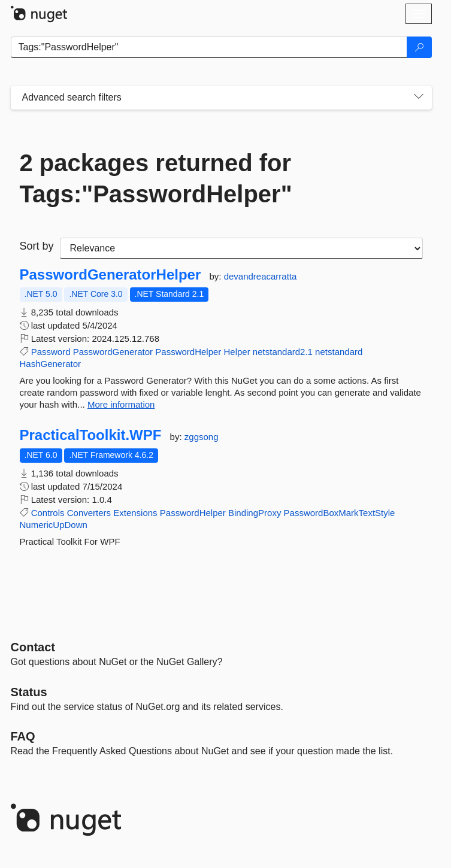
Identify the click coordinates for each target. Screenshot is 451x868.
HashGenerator (51, 364)
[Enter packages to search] (209, 47)
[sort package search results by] (241, 248)
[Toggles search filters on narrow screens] (419, 98)
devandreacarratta (261, 276)
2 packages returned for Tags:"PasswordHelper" (156, 178)
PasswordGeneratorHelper (111, 275)
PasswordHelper (188, 352)
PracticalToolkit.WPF (91, 435)
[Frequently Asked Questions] (23, 736)
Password (51, 352)
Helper (237, 352)
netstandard (339, 352)
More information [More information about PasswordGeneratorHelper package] (121, 404)
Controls (48, 513)
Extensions (135, 513)
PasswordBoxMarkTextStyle (340, 513)
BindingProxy (255, 513)
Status (29, 692)
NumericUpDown (54, 525)
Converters (89, 513)
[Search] (419, 47)
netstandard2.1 (283, 352)
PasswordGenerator (113, 352)
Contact (33, 647)
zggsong (202, 437)
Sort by (37, 246)
